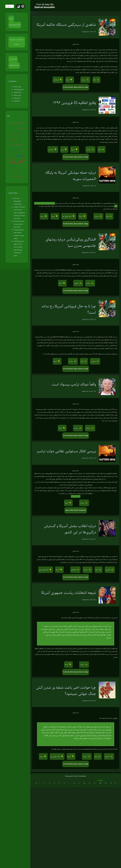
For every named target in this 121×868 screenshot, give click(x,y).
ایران (26, 161)
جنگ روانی (19, 166)
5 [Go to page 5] (59, 783)
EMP (16, 128)
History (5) (17, 98)
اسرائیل (23, 139)
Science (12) (17, 87)
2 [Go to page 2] (45, 783)
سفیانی (19, 139)
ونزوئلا (25, 171)
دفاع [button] (95, 80)
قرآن (15, 139)
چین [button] (63, 150)
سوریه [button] (53, 216)
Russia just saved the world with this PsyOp (20, 221)
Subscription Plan (15, 25)
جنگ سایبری (13, 166)
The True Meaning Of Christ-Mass (19, 200)
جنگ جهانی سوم (23, 128)
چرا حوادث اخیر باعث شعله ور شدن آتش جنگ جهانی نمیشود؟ (66, 690)
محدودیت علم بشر (16, 123)
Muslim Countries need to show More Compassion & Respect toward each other (20, 210)
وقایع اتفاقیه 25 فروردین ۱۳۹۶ (75, 103)
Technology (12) (18, 90)
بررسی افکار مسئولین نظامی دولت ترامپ (66, 451)
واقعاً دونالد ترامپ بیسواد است (74, 384)
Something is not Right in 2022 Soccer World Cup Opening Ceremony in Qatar (20, 240)
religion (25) (17, 92)
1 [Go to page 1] (40, 783)
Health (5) (17, 101)
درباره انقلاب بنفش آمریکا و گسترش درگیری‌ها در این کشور (70, 529)
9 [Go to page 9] (79, 783)
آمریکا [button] (68, 80)
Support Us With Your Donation (17, 42)
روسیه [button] (42, 216)
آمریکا (17, 161)
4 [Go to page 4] (54, 783)
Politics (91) (17, 95)
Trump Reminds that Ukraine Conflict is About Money (20, 230)
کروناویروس (14, 144)
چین (25, 133)
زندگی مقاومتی (13, 134)
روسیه (18, 155)
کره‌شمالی (14, 177)
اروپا (25, 144)
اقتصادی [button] (74, 570)
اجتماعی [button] (93, 361)
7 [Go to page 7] (69, 783)
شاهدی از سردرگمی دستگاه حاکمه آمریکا (66, 25)
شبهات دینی (21, 177)
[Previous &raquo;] (36, 783)
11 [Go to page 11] (90, 783)
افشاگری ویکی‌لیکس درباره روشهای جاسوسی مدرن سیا (71, 242)
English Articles (14, 65)
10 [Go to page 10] (84, 783)
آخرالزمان (21, 171)
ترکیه (12, 139)
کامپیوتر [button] (76, 283)
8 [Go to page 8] (74, 783)
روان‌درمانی (20, 133)
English (11, 6)
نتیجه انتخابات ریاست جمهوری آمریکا (69, 593)
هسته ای (21, 144)
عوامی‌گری (16, 171)
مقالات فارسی (13, 59)
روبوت (12, 171)
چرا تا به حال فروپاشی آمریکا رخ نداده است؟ (69, 309)
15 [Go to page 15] (111, 783)
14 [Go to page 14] (106, 783)
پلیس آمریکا (24, 166)
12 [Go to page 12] (95, 783)
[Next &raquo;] (115, 783)
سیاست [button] (84, 80)
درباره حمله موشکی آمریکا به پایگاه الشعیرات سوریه (71, 176)
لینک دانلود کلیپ (76, 496)
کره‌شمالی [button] (56, 80)
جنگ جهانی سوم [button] (67, 216)
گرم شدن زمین (20, 150)
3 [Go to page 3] (50, 783)
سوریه (25, 123)
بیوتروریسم (12, 128)
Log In (11, 19)
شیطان (25, 150)
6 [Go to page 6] (64, 783)
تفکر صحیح (13, 150)
